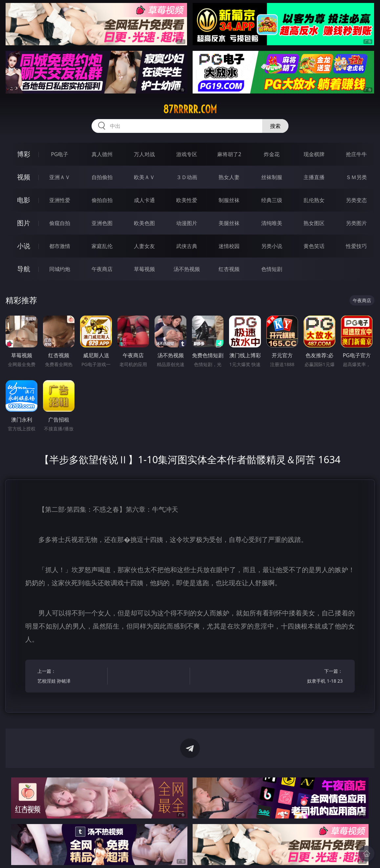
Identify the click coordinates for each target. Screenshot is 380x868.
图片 (24, 223)
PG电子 (60, 154)
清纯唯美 (272, 223)
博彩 (24, 154)
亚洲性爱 (60, 200)
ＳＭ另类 (356, 177)
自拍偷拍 (102, 177)
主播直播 (314, 177)
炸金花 (272, 154)
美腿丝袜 (229, 223)
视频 (24, 177)
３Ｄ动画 (187, 177)
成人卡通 (144, 200)
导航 (24, 269)
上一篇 (71, 677)
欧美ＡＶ (144, 177)
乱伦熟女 (314, 200)
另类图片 (356, 223)
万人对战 (144, 154)
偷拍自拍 (102, 200)
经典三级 (272, 200)
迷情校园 (229, 246)
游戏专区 (187, 154)
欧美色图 (144, 223)
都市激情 (60, 246)
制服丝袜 (229, 200)
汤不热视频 (187, 269)
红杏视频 (229, 269)
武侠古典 (187, 246)
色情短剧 (272, 269)
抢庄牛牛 (356, 154)
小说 (24, 246)
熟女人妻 (229, 177)
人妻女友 (144, 246)
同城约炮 (60, 269)
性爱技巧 (356, 246)
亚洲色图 (102, 223)
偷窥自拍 (60, 223)
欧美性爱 (187, 200)
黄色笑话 (314, 246)
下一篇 (309, 677)
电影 (24, 200)
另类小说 (272, 246)
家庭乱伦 (102, 246)
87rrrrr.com (190, 109)
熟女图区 (314, 223)
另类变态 (356, 200)
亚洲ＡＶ (60, 177)
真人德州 (102, 154)
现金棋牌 (314, 154)
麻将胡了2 (229, 154)
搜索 (275, 126)
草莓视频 (144, 269)
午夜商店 (102, 269)
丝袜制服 (272, 177)
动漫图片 (187, 223)
